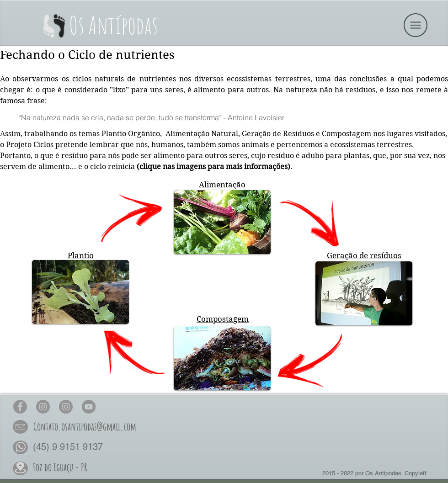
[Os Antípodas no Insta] (43, 407)
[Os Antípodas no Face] (20, 407)
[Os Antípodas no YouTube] (89, 407)
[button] (416, 25)
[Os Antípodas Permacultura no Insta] (66, 407)
